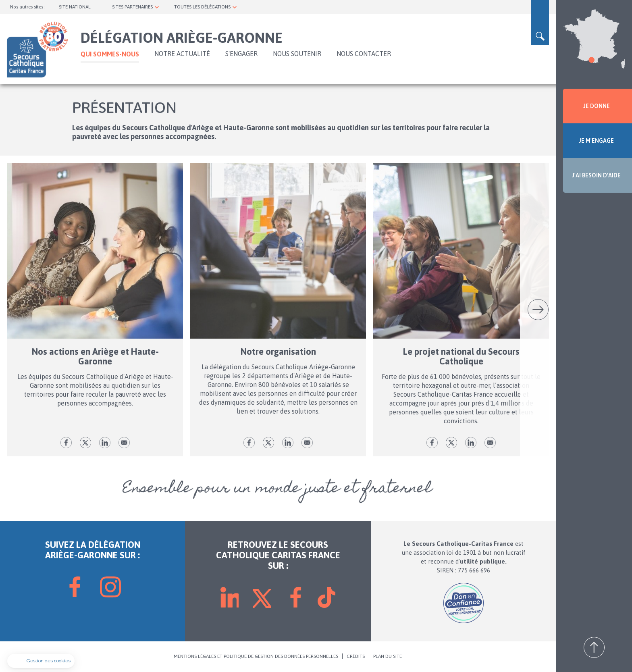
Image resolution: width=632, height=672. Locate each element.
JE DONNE (597, 106)
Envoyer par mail (124, 443)
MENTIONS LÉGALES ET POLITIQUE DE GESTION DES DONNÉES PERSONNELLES (256, 657)
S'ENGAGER (241, 54)
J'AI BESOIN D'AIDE (596, 175)
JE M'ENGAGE (596, 141)
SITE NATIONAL (75, 7)
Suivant (538, 310)
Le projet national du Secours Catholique (461, 356)
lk (105, 443)
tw (85, 443)
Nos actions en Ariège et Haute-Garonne (95, 356)
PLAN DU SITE (388, 657)
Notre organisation (278, 352)
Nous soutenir (297, 54)
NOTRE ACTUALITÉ (182, 54)
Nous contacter (364, 54)
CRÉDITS (356, 657)
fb (66, 443)
